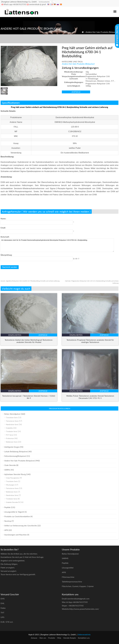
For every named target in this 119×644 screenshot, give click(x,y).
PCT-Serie (10, 435)
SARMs (7, 470)
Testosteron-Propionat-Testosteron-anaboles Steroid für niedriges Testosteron (90, 341)
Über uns (43, 638)
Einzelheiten (15, 335)
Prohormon (10, 438)
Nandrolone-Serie (12, 424)
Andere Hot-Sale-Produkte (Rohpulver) (102, 32)
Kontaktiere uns (84, 638)
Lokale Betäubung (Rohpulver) (16, 451)
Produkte (52, 638)
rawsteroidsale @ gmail (37, 4)
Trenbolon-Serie (12, 431)
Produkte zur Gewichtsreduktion (17, 516)
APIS (6, 530)
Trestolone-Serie (12, 418)
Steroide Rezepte (70, 638)
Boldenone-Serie (12, 442)
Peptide (7, 507)
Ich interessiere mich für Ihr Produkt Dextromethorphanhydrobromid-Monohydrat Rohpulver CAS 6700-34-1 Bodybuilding (57, 245)
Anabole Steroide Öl (13, 502)
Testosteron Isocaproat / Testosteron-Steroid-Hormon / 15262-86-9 (29, 397)
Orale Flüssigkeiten (13, 478)
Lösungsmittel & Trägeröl (14, 512)
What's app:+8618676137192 (15, 4)
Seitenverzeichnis (84, 635)
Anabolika (9, 428)
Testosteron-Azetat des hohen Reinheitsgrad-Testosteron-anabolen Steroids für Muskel (29, 341)
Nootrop (8, 521)
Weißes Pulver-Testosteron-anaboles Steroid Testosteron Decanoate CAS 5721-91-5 (90, 397)
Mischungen (10, 485)
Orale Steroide (10, 465)
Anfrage (76, 92)
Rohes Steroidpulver (12, 414)
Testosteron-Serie (12, 421)
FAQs (59, 638)
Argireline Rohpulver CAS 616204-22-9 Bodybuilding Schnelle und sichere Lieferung (30, 281)
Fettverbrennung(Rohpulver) (15, 456)
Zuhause (34, 638)
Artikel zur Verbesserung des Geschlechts (21, 526)
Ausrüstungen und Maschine (15, 535)
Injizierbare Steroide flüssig (15, 474)
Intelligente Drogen (12, 447)
